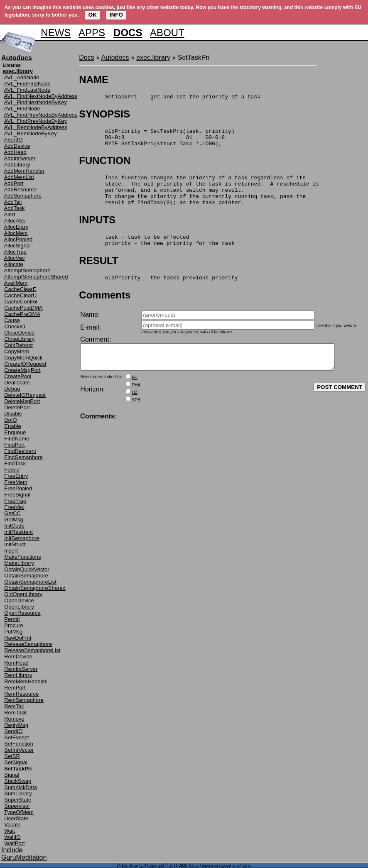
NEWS (56, 33)
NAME (94, 79)
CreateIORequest (25, 364)
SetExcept (16, 737)
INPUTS (97, 231)
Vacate (12, 825)
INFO (116, 15)
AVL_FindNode (22, 109)
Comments (105, 310)
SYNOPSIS (104, 115)
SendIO (13, 731)
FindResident (20, 451)
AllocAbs (15, 221)
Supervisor (17, 806)
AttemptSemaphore (27, 270)
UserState (16, 818)
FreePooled (18, 488)
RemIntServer (21, 669)
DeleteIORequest (25, 395)
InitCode (14, 526)
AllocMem (16, 233)
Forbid (12, 470)
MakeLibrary (19, 563)
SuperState (18, 800)
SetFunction (18, 744)
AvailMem (16, 283)
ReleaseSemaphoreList (32, 650)
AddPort (14, 183)
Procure (14, 625)
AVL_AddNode (22, 77)
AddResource (21, 189)
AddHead (15, 152)
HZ (135, 412)
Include (12, 850)
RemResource (21, 694)
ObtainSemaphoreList (30, 582)
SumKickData (21, 787)
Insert (11, 551)
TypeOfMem (19, 812)
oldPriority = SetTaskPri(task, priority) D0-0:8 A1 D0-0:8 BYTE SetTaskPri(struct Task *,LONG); (157, 141)
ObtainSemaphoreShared (35, 588)
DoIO (10, 420)
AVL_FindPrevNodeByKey (36, 121)
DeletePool (17, 407)
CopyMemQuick (23, 358)
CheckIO (15, 326)
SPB (136, 420)
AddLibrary (17, 165)
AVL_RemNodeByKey (31, 133)
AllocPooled (18, 239)
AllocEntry (16, 227)
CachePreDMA (22, 314)
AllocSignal (17, 246)
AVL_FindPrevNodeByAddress (41, 115)
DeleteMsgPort (22, 401)
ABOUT (167, 33)
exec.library (153, 57)
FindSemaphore (23, 457)
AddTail (13, 202)
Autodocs (115, 57)
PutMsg (13, 632)
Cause (12, 320)
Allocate (14, 264)
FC (135, 397)
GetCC (12, 513)
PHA (136, 405)
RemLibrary (18, 675)
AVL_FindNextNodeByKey (36, 102)
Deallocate (17, 383)
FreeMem (16, 482)
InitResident (18, 532)
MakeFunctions (22, 557)
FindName (17, 439)
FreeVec (14, 507)
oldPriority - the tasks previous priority (158, 292)
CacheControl (21, 302)
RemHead (16, 663)
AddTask (15, 208)
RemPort (15, 688)
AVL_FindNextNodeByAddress (41, 96)
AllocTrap (15, 252)
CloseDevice (19, 333)
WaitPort (14, 843)
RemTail (14, 706)
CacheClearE (20, 289)
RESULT (98, 274)
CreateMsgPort (22, 370)
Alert (10, 214)
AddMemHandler (25, 171)
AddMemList (19, 177)
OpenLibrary (19, 607)
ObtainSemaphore (26, 576)
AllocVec (15, 258)
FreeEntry (16, 476)
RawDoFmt (18, 638)
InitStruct (15, 544)
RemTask (15, 713)
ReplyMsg (16, 725)
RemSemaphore (24, 700)
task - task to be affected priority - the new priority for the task (157, 253)
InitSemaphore (22, 538)
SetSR (12, 756)
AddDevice (17, 146)
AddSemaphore (23, 196)
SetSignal (16, 762)
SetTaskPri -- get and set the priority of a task (170, 98)
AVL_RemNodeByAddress (36, 127)
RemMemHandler (25, 681)
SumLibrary (18, 793)
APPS (92, 33)
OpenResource (22, 613)
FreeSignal (17, 495)
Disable (13, 414)
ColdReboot (18, 345)
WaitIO (12, 837)
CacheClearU (20, 295)
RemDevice (18, 657)
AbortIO (13, 140)
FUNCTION (105, 165)
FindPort (14, 445)
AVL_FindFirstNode (27, 84)
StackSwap (18, 781)
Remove (14, 719)
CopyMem (16, 351)
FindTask (15, 463)
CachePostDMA (23, 308)
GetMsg (14, 520)
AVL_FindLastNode (27, 90)
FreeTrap (15, 501)
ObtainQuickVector (27, 569)
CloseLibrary (19, 339)
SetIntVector (19, 750)
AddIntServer (20, 158)
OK (93, 15)
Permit (12, 619)
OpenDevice (19, 600)
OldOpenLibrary (23, 594)
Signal (12, 775)
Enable (12, 426)
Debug (12, 389)
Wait (10, 831)
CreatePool (18, 376)
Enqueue (15, 432)
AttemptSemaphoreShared (36, 277)
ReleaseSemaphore (28, 644)
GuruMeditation (24, 857)
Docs (86, 57)
